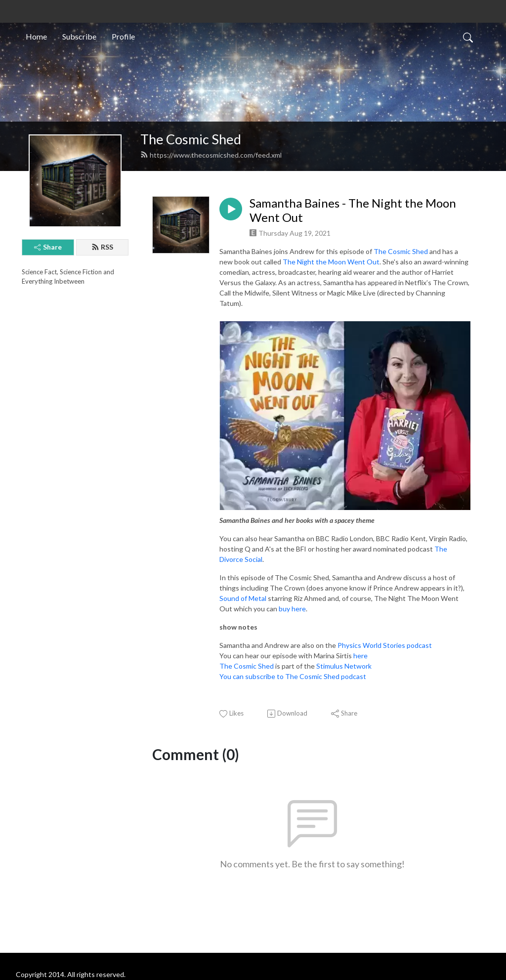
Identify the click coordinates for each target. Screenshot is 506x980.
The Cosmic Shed (191, 139)
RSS (102, 247)
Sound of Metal (243, 598)
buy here (292, 609)
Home (36, 36)
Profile (123, 36)
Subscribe (79, 36)
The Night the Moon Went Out (331, 262)
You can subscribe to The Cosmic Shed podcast (293, 676)
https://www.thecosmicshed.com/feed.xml (211, 155)
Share (48, 247)
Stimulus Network (344, 666)
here (360, 656)
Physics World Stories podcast (385, 645)
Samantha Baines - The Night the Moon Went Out (353, 210)
